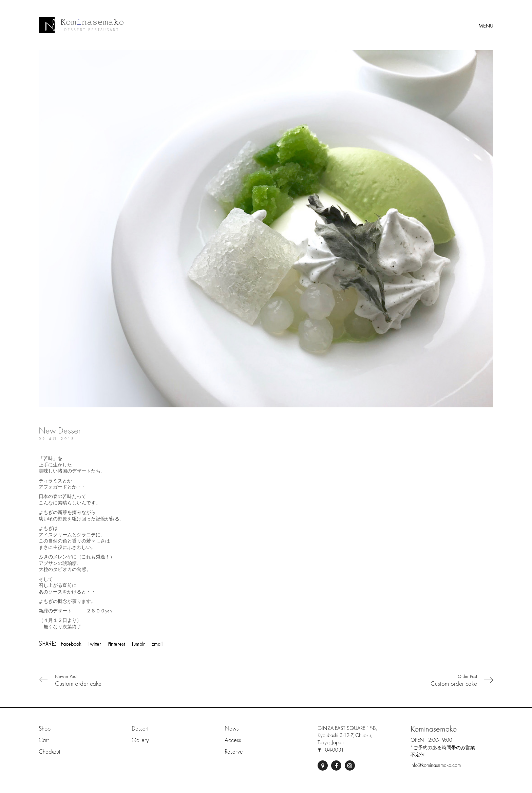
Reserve (234, 752)
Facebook (71, 644)
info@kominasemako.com (436, 765)
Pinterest (116, 644)
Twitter (94, 644)
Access (233, 740)
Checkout (49, 752)
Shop (45, 729)
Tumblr (138, 644)
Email (157, 644)
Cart (44, 740)
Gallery (140, 740)
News (232, 729)
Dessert (140, 729)
